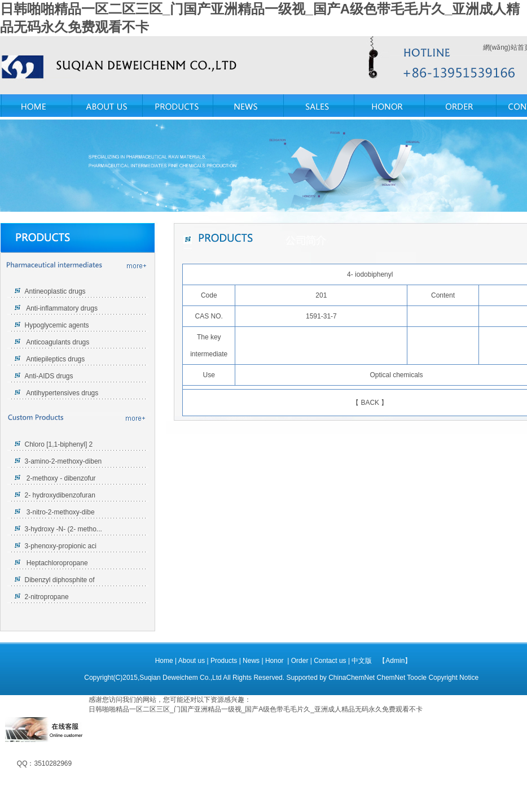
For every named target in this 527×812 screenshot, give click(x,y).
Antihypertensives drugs (62, 393)
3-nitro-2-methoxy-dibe (60, 512)
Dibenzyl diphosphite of (60, 580)
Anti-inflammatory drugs (61, 308)
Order (301, 661)
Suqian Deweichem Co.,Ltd (180, 678)
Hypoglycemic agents (57, 325)
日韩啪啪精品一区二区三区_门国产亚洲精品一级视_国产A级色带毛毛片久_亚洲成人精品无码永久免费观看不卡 (256, 709)
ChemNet (391, 678)
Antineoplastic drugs (55, 291)
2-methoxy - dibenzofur (60, 478)
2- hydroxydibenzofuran (60, 495)
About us (193, 661)
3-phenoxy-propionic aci (61, 546)
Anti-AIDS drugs (49, 376)
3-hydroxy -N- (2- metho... (63, 529)
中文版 (362, 661)
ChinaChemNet (352, 678)
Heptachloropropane (56, 563)
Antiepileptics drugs (55, 359)
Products (225, 661)
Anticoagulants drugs (57, 342)
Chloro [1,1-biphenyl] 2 (59, 444)
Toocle (417, 678)
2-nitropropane (47, 597)
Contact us (331, 661)
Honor (275, 661)
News (252, 661)
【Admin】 (395, 661)
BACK (370, 403)
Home (164, 661)
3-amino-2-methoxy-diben (63, 461)
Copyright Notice (453, 678)
